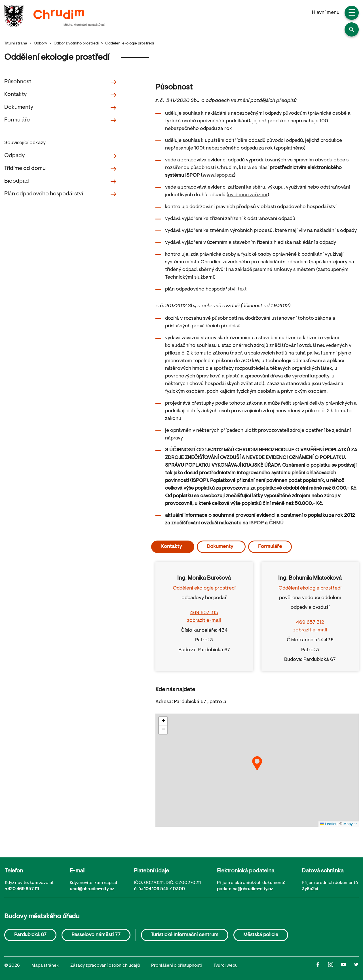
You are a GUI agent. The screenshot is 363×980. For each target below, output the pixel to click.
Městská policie (261, 935)
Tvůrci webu (226, 966)
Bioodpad (61, 182)
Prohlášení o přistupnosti (177, 966)
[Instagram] (334, 966)
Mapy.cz (350, 824)
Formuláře (61, 120)
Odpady (61, 156)
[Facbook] (322, 966)
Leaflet (328, 824)
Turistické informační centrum (185, 935)
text (242, 289)
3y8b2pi (310, 889)
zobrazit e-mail (204, 621)
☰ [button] (352, 14)
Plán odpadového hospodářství (61, 194)
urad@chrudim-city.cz (92, 889)
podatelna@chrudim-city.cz (245, 889)
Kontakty (61, 95)
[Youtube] (347, 966)
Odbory (40, 44)
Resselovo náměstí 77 (96, 935)
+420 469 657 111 (22, 889)
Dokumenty (61, 108)
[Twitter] (356, 966)
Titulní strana (16, 44)
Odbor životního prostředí (76, 44)
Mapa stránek (45, 966)
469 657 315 (204, 613)
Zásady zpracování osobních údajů (105, 966)
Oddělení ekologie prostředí (130, 44)
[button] (352, 29)
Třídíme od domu (61, 169)
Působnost (61, 82)
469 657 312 (310, 623)
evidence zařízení (248, 195)
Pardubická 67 (30, 935)
